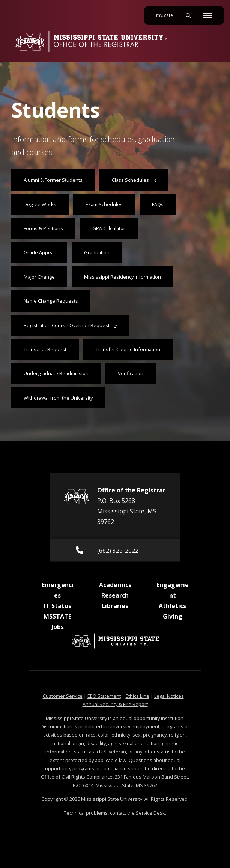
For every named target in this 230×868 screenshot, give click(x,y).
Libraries (115, 606)
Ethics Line (138, 696)
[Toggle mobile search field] (188, 15)
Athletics (172, 606)
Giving (173, 616)
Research (115, 595)
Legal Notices (169, 696)
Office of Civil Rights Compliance (77, 777)
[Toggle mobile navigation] (208, 15)
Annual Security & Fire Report (115, 704)
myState (167, 12)
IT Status (58, 606)
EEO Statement (104, 696)
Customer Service (63, 696)
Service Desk (150, 813)
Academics (115, 585)
